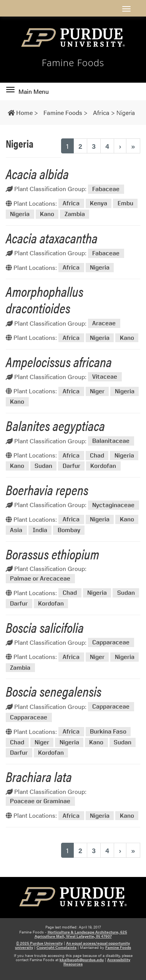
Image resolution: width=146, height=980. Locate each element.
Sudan (43, 466)
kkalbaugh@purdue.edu (82, 960)
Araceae (104, 324)
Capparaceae (111, 643)
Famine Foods (73, 63)
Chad (97, 455)
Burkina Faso (108, 732)
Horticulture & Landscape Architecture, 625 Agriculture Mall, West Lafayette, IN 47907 (81, 934)
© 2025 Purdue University (39, 943)
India (40, 530)
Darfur (71, 466)
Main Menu (27, 92)
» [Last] (133, 146)
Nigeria (20, 214)
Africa (71, 204)
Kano (47, 214)
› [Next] (120, 146)
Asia (16, 530)
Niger (97, 391)
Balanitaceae (111, 441)
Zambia (75, 214)
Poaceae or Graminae (40, 801)
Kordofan (103, 466)
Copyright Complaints (56, 947)
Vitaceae (105, 377)
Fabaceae (106, 189)
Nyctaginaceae (113, 505)
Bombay (69, 530)
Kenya (99, 204)
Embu (125, 204)
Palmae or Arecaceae (40, 578)
